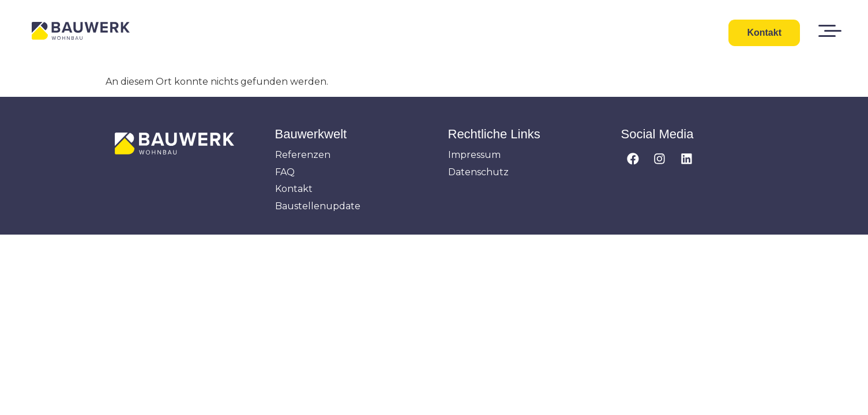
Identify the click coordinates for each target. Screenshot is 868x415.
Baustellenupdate (318, 206)
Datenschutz (478, 172)
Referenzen (303, 155)
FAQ (285, 172)
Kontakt (294, 189)
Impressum (474, 155)
